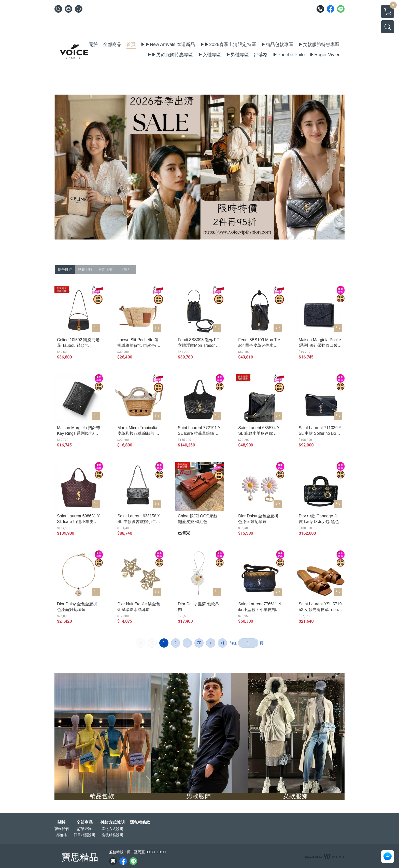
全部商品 (84, 822)
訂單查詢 (84, 829)
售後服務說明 (112, 835)
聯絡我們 (62, 829)
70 (199, 643)
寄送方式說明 (112, 829)
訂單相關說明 (84, 835)
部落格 (62, 835)
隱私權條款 (140, 822)
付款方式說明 (112, 822)
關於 (62, 822)
